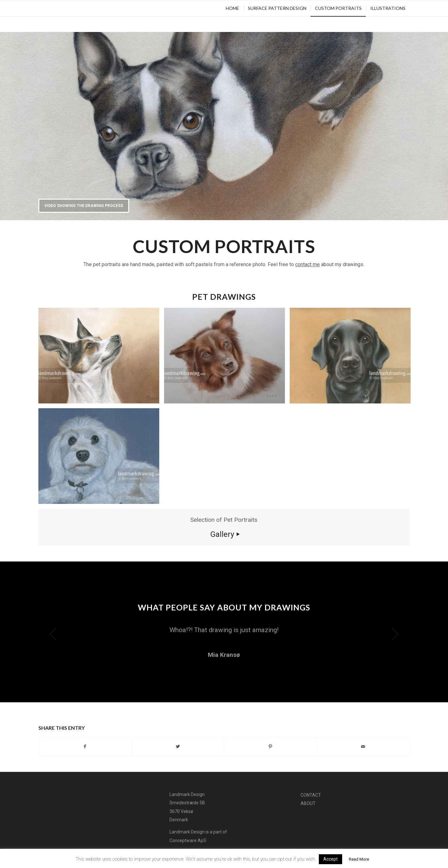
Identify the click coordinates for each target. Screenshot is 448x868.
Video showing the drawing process (84, 206)
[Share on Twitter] (178, 746)
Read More (359, 859)
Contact (311, 795)
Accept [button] (330, 859)
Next (395, 634)
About (308, 803)
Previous (53, 634)
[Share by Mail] (363, 746)
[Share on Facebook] (85, 746)
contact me (307, 264)
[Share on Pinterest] (270, 746)
